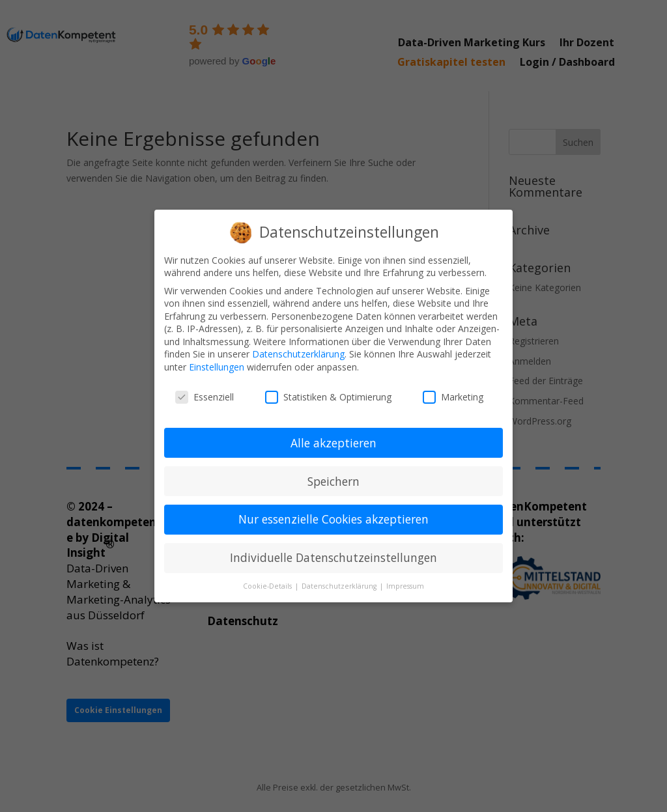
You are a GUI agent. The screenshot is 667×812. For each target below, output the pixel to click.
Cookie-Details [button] (268, 586)
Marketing (453, 397)
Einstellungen (217, 367)
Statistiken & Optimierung (328, 397)
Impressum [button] (405, 586)
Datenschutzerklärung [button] (340, 586)
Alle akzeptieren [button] (333, 443)
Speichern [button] (333, 481)
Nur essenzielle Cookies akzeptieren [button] (333, 519)
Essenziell (205, 397)
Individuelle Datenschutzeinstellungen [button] (333, 557)
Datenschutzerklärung (298, 354)
